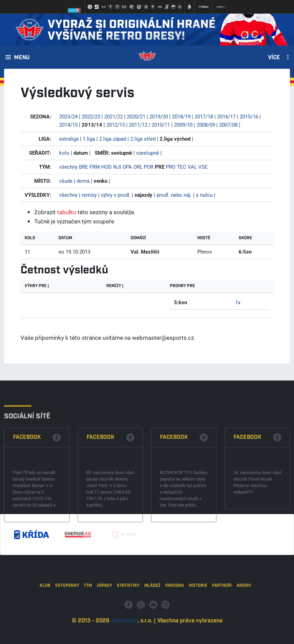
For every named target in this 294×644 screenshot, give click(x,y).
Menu (22, 58)
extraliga (69, 139)
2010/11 (161, 125)
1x (238, 302)
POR (149, 167)
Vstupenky (67, 608)
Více (274, 58)
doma (83, 181)
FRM (95, 167)
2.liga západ (113, 139)
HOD (106, 167)
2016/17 (226, 116)
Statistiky (128, 608)
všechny (68, 167)
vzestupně (148, 153)
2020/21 (136, 116)
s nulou (204, 195)
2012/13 (116, 125)
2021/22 (113, 116)
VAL (192, 167)
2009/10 (183, 125)
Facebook (27, 473)
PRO (171, 167)
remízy (89, 195)
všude (66, 181)
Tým (88, 608)
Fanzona (175, 608)
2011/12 (138, 125)
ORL (138, 167)
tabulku (67, 212)
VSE (203, 167)
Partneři (222, 608)
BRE (84, 167)
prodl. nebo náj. (174, 195)
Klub (45, 608)
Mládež (152, 608)
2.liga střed (143, 139)
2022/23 (91, 116)
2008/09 (206, 125)
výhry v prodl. (116, 195)
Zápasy (104, 608)
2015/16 (249, 116)
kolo (64, 153)
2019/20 (159, 116)
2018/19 (181, 116)
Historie (198, 608)
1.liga (89, 139)
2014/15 (68, 125)
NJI (117, 167)
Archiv (244, 608)
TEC (182, 167)
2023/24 (68, 116)
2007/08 (228, 125)
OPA (127, 167)
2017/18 (204, 116)
